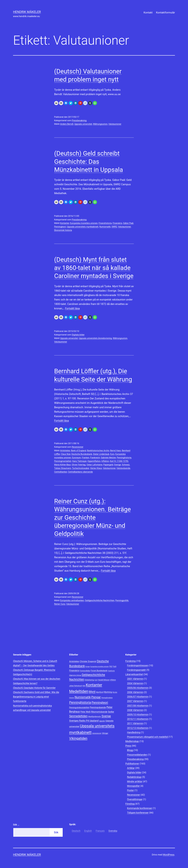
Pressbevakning (79, 120)
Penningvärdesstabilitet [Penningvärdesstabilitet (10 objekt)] (79, 708)
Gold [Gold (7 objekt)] (96, 680)
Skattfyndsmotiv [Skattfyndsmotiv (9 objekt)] (95, 716)
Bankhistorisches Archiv (98, 451)
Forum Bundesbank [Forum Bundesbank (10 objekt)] (99, 671)
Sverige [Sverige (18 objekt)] (106, 716)
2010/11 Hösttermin (138, 719)
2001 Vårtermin (135, 679)
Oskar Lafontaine (94, 465)
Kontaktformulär (165, 13)
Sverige (118, 465)
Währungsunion (100, 124)
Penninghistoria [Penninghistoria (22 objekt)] (80, 702)
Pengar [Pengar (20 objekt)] (96, 697)
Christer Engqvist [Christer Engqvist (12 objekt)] (88, 661)
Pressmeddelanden (137, 755)
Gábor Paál (128, 223)
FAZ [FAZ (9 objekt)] (111, 666)
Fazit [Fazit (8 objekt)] (115, 666)
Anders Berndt (67, 124)
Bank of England (79, 451)
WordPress (169, 855)
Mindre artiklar (135, 781)
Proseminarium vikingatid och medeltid (147, 737)
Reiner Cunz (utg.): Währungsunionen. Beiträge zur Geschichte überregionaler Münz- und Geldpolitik (92, 517)
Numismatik (105, 227)
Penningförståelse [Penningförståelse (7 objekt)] (107, 698)
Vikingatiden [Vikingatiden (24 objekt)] (78, 738)
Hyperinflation (94, 461)
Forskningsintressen (138, 665)
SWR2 (114, 227)
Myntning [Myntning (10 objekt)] (108, 692)
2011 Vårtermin (135, 723)
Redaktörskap (134, 777)
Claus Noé (66, 454)
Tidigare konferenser (138, 813)
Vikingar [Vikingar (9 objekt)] (105, 733)
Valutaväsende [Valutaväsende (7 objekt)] (97, 733)
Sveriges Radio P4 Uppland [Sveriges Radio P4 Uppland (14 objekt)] (84, 721)
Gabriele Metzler (108, 458)
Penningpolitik (122, 600)
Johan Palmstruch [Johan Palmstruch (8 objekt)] (76, 686)
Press (128, 746)
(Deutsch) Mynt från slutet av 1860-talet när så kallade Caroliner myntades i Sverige (94, 268)
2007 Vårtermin (135, 701)
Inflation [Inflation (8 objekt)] (113, 680)
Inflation (105, 461)
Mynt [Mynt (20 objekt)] (92, 692)
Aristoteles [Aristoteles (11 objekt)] (74, 661)
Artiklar (131, 768)
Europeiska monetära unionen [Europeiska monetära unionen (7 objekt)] (100, 666)
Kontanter (65, 223)
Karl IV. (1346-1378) (119, 461)
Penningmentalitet (63, 461)
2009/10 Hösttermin (138, 715)
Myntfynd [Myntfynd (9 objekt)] (100, 692)
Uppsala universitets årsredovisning (95, 338)
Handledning (134, 732)
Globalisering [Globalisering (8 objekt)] (89, 680)
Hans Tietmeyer (79, 461)
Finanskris (117, 223)
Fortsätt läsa (72, 308)
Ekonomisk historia (63, 230)
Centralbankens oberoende (80, 472)
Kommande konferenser (140, 808)
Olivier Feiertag (79, 465)
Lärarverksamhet (134, 674)
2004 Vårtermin (135, 683)
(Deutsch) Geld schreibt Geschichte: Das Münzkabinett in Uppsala (89, 162)
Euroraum (76, 458)
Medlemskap (132, 741)
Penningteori (60, 227)
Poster (130, 790)
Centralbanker (61, 472)
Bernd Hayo (116, 451)
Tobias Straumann (63, 468)
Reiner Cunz (60, 604)
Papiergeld (108, 465)
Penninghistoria (124, 458)
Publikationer (132, 764)
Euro (112, 454)
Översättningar (135, 799)
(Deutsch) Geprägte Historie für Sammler (34, 688)
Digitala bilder (78, 335)
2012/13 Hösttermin (138, 728)
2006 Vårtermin (135, 692)
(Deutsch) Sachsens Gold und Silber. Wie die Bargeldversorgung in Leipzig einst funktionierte (36, 697)
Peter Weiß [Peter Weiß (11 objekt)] (85, 712)
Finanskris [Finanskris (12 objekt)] (74, 670)
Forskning (130, 661)
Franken (86, 458)
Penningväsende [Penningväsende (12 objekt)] (98, 707)
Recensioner (78, 447)
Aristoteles (65, 451)
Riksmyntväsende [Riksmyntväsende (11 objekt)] (99, 712)
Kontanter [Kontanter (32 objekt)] (94, 685)
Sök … (16, 825)
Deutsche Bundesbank (82, 454)
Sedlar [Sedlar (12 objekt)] (111, 712)
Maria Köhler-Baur (62, 465)
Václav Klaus (96, 468)
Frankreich (95, 458)
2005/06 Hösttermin (138, 688)
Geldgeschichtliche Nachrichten (100, 600)
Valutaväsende (123, 468)
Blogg (130, 750)
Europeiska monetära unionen (84, 223)
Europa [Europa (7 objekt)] (88, 666)
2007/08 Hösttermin (138, 706)
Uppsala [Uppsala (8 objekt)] (102, 721)
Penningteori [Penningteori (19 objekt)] (100, 702)
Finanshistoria (105, 223)
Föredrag (130, 804)
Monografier (133, 786)
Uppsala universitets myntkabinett (83, 227)
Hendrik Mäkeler (27, 12)
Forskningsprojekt (136, 670)
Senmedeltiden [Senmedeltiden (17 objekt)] (78, 716)
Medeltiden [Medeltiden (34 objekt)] (79, 691)
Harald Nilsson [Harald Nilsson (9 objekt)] (104, 680)
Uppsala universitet (83, 124)
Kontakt (148, 13)
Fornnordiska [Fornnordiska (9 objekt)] (85, 671)
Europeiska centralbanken (72, 600)
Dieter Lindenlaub (101, 454)
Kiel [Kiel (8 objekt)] (84, 686)
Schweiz (126, 465)
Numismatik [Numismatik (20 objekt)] (83, 697)
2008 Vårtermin (135, 710)
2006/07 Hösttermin (138, 697)
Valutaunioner (115, 124)
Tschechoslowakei (80, 468)
